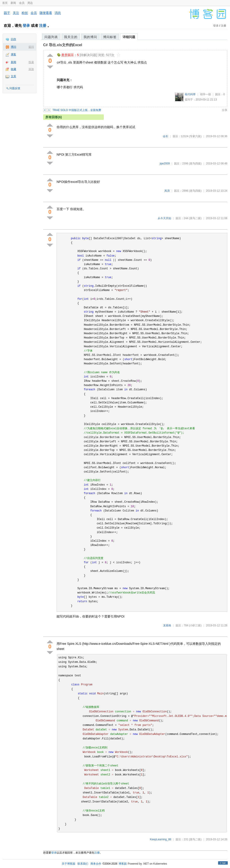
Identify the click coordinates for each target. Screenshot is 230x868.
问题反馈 (15, 88)
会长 (166, 136)
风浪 (167, 191)
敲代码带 (190, 94)
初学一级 (206, 94)
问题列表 (51, 37)
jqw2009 (165, 164)
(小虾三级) (195, 625)
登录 (26, 26)
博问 (13, 47)
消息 (58, 13)
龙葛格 (167, 625)
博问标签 (110, 37)
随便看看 (46, 13)
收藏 (13, 69)
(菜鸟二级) (195, 218)
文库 (13, 76)
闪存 (13, 39)
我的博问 (90, 37)
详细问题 (129, 37)
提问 (31, 47)
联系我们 (83, 864)
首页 (5, 3)
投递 (31, 62)
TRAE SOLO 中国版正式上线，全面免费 (77, 110)
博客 (13, 55)
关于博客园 (69, 864)
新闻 (13, 3)
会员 (22, 3)
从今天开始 (164, 218)
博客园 (123, 864)
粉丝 (25, 13)
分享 (225, 110)
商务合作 (96, 864)
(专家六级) (195, 136)
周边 (30, 3)
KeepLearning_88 (161, 839)
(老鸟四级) (195, 164)
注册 (43, 26)
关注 (16, 13)
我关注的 (71, 37)
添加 (31, 69)
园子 (7, 13)
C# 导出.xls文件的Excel (63, 45)
